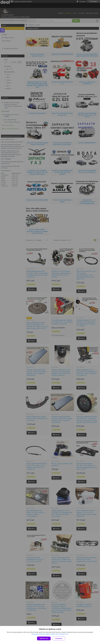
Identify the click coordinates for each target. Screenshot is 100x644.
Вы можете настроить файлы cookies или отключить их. (49, 634)
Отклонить (59, 638)
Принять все (44, 638)
